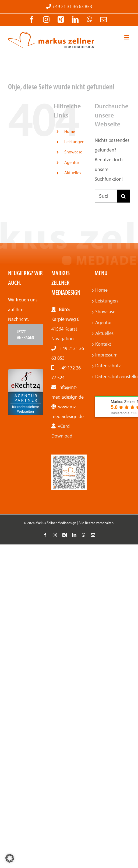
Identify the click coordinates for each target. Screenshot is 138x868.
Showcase (73, 152)
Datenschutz (108, 366)
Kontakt (103, 344)
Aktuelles (73, 173)
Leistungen (74, 142)
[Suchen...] (106, 196)
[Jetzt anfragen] (26, 335)
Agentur (72, 163)
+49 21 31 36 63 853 (72, 7)
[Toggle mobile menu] (127, 37)
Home (70, 132)
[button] (10, 858)
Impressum (106, 355)
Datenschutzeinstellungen (112, 377)
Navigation (63, 339)
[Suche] (123, 196)
